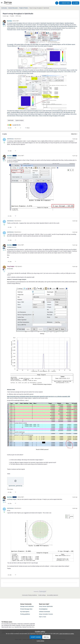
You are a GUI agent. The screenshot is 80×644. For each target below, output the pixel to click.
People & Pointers (24, 8)
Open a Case (43, 617)
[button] (2, 3)
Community (4, 8)
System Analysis (19, 120)
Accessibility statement (52, 595)
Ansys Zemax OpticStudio (46, 606)
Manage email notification (27, 606)
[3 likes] (14, 125)
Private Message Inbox (27, 609)
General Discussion (13, 8)
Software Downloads (45, 612)
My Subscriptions (25, 612)
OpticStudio (11, 120)
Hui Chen (9, 21)
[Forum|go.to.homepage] (8, 3)
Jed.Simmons (10, 139)
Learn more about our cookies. (67, 634)
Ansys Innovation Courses (46, 614)
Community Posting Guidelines (29, 595)
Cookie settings (42, 595)
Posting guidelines (25, 614)
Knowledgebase (44, 609)
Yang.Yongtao (11, 266)
